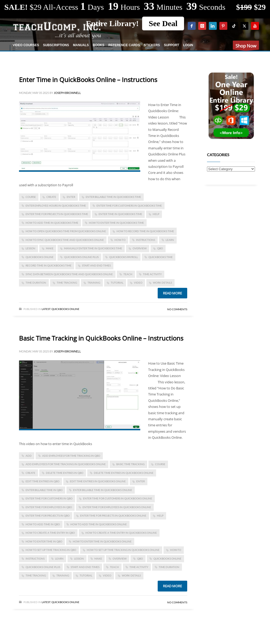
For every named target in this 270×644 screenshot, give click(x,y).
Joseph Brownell (67, 93)
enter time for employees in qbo (49, 507)
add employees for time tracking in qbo (71, 456)
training (94, 283)
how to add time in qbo (43, 524)
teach (128, 274)
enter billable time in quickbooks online (103, 490)
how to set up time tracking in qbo (51, 550)
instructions (146, 240)
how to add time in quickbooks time (52, 223)
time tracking (67, 283)
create (51, 197)
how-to (120, 240)
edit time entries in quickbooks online (98, 481)
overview (140, 248)
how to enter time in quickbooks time (116, 223)
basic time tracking (130, 464)
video (138, 283)
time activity (152, 274)
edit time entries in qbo (42, 481)
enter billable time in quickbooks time (113, 197)
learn (170, 240)
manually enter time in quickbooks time (93, 248)
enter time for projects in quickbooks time (57, 214)
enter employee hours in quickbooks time (56, 206)
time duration (36, 283)
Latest (46, 309)
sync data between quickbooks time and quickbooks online (69, 274)
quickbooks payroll (124, 257)
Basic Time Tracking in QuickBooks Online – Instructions (101, 338)
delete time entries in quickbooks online (124, 473)
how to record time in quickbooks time (145, 231)
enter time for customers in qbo (49, 498)
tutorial (117, 283)
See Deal (163, 23)
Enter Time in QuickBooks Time (120, 214)
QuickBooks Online (40, 257)
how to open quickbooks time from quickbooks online (66, 231)
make (50, 248)
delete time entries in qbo (65, 473)
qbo (160, 248)
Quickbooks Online (65, 309)
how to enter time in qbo (44, 541)
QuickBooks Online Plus (81, 257)
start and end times (96, 265)
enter (71, 197)
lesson (30, 248)
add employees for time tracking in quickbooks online (66, 464)
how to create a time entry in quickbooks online (121, 533)
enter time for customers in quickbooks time (129, 206)
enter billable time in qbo (44, 490)
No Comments (177, 309)
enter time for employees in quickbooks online (117, 507)
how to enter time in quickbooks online (102, 541)
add (29, 456)
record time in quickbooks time (49, 265)
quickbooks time (161, 257)
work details (162, 283)
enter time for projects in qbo (48, 516)
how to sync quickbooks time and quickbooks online (65, 240)
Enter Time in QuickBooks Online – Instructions (88, 80)
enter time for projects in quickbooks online (113, 516)
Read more (172, 293)
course (31, 197)
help (156, 214)
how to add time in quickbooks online (99, 524)
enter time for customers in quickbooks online (118, 498)
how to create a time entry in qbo (50, 533)
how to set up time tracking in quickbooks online (123, 550)
